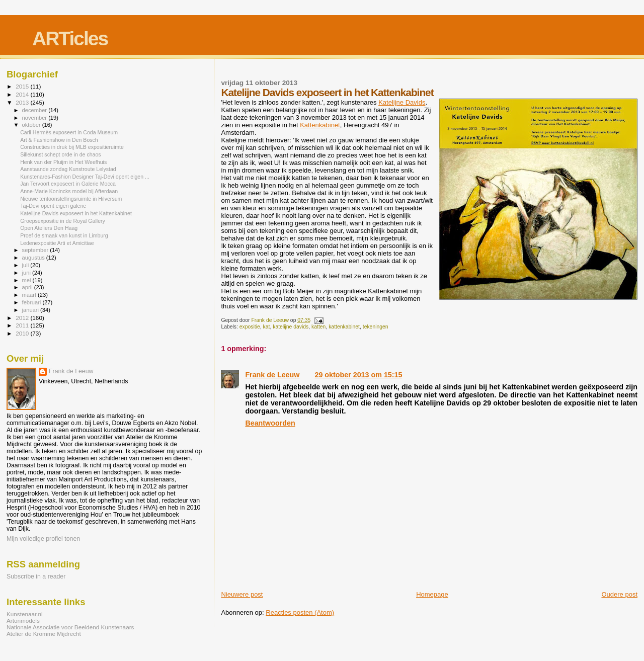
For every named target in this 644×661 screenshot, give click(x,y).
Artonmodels (23, 621)
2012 (23, 318)
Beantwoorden (270, 423)
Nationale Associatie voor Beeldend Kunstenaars (70, 627)
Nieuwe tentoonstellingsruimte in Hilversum (71, 199)
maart (30, 295)
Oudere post (619, 594)
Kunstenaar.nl (25, 614)
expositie (250, 327)
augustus (34, 258)
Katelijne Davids (402, 102)
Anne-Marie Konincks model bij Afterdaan (69, 191)
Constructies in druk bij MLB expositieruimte (72, 147)
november (35, 118)
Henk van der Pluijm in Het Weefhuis (63, 162)
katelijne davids (291, 327)
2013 (23, 102)
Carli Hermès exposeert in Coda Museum (69, 132)
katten (318, 327)
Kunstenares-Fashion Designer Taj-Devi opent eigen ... (85, 177)
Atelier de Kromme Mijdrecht (44, 634)
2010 (23, 333)
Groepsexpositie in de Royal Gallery (63, 221)
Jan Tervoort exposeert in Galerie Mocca (68, 184)
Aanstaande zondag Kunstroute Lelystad (68, 169)
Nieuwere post (242, 594)
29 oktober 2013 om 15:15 (358, 375)
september (36, 250)
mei (27, 280)
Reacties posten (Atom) (300, 612)
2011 (23, 325)
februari (32, 302)
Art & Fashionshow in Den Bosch (59, 140)
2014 (23, 94)
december (35, 110)
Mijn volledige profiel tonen (43, 539)
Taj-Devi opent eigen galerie (53, 206)
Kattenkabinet (320, 125)
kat (267, 327)
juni (27, 273)
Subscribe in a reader (36, 576)
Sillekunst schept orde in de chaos (61, 154)
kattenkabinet (344, 327)
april (28, 287)
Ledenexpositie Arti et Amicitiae (57, 243)
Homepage (432, 594)
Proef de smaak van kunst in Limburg (64, 235)
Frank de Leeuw (272, 375)
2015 (23, 86)
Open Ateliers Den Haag (49, 228)
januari (31, 310)
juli (26, 265)
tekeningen (376, 327)
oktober (32, 125)
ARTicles (70, 38)
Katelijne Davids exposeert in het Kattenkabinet (76, 213)
